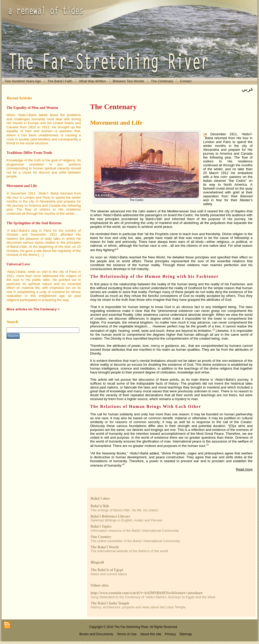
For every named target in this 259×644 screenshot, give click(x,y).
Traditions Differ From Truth (29, 153)
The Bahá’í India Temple (110, 603)
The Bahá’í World (105, 547)
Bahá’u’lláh (100, 506)
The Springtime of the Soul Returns (34, 223)
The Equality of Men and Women (32, 108)
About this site (151, 634)
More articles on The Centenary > (33, 309)
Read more (244, 469)
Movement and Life (22, 186)
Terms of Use (127, 634)
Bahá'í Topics (101, 526)
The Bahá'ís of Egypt (107, 570)
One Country (101, 537)
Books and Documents (96, 634)
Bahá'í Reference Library (110, 516)
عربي (248, 89)
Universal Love (18, 264)
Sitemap (186, 634)
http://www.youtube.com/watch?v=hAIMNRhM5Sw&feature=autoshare (147, 593)
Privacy (170, 634)
